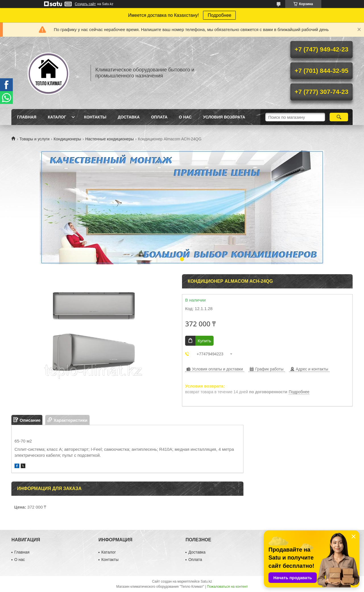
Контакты (95, 117)
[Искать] (339, 117)
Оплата (159, 117)
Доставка (129, 117)
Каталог (57, 117)
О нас (185, 117)
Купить (204, 341)
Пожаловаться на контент (227, 587)
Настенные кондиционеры (110, 139)
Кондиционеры (68, 139)
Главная (27, 117)
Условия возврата (224, 117)
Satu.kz (206, 581)
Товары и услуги (34, 139)
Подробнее (219, 15)
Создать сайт (85, 4)
